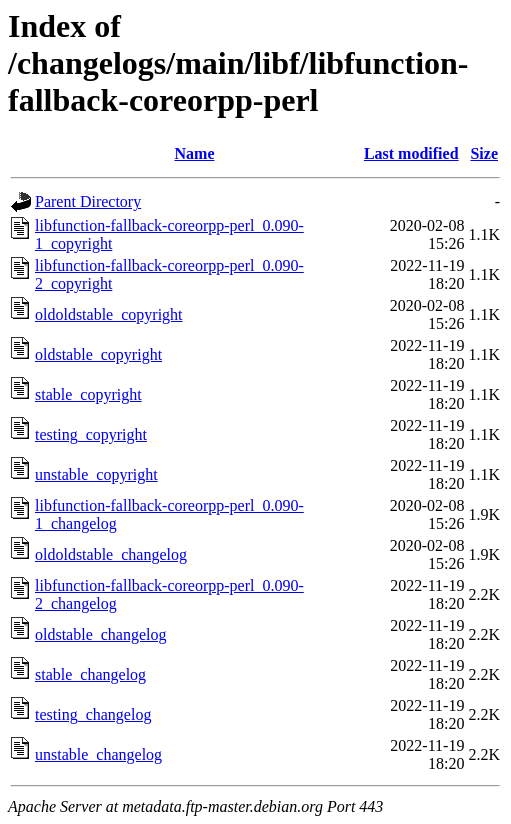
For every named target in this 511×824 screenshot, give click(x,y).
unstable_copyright (96, 474)
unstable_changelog (98, 754)
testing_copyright (91, 434)
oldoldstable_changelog (111, 554)
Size (484, 153)
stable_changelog (90, 674)
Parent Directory (88, 201)
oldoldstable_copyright (109, 314)
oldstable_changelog (101, 634)
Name (195, 153)
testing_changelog (93, 714)
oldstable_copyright (98, 354)
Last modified (411, 153)
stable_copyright (88, 394)
